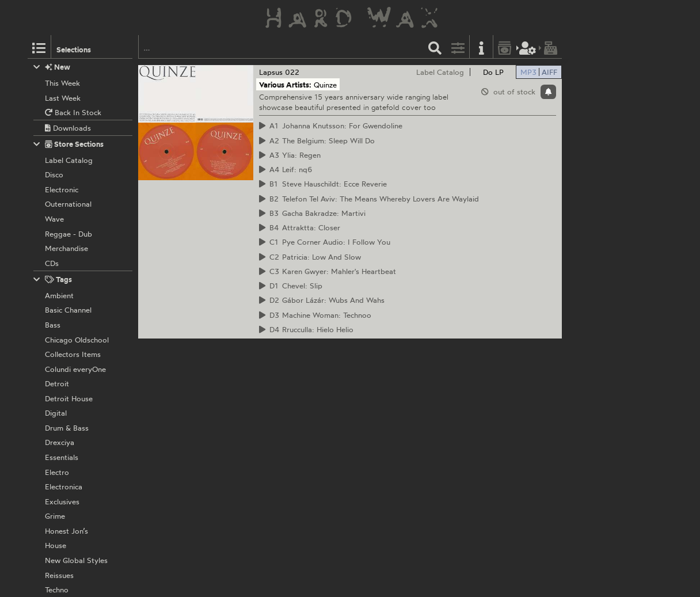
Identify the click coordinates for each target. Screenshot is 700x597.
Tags (53, 280)
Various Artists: (285, 85)
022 (292, 72)
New (52, 67)
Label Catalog (440, 72)
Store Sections (69, 144)
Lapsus (271, 72)
